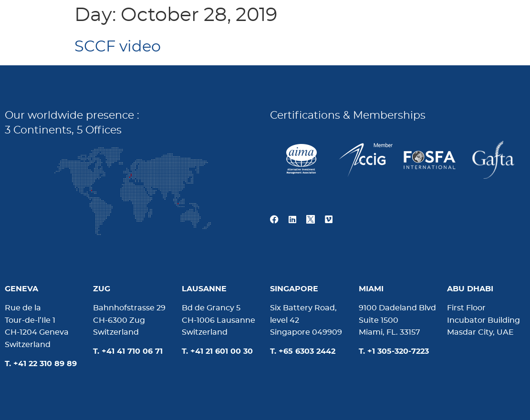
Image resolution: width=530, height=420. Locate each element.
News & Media (404, 21)
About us (322, 21)
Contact (484, 21)
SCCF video (118, 47)
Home (259, 21)
